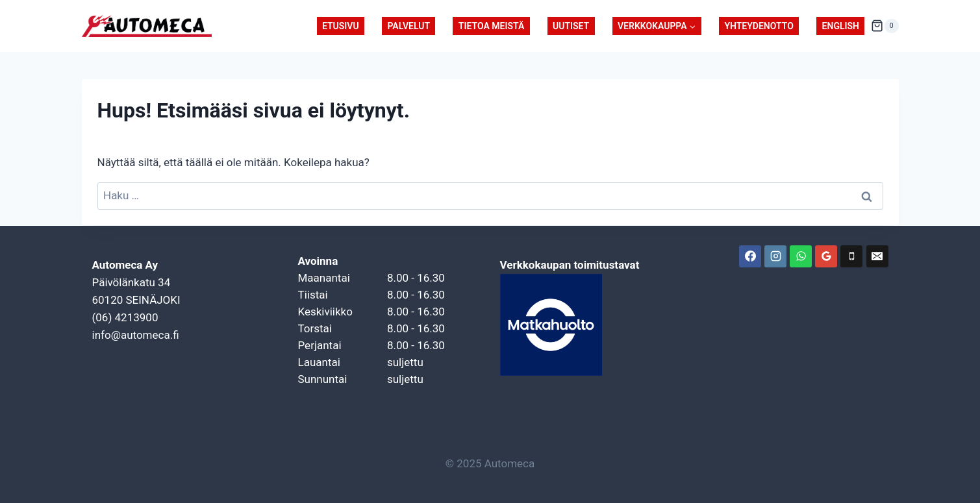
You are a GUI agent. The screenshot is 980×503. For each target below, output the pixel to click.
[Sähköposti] (877, 256)
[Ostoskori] (885, 26)
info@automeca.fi (136, 335)
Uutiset (571, 26)
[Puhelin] (851, 256)
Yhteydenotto (759, 26)
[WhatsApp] (801, 256)
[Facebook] (750, 256)
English (841, 26)
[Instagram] (775, 256)
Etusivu (341, 26)
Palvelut (408, 26)
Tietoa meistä (491, 26)
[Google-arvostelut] (826, 256)
